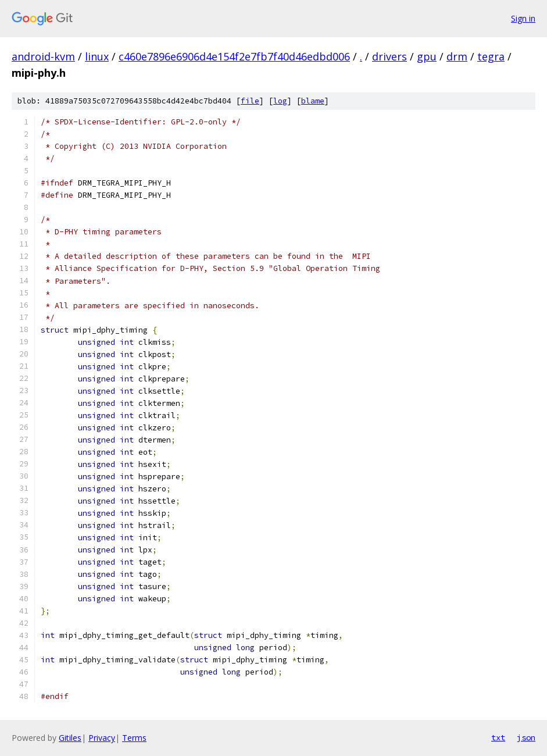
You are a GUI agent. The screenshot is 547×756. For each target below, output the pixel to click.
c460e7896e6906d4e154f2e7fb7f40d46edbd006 (234, 56)
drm (457, 56)
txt (498, 737)
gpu (427, 56)
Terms (134, 738)
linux (97, 56)
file (250, 101)
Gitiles (70, 738)
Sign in (523, 18)
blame (313, 101)
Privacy (102, 738)
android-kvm (43, 56)
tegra (491, 56)
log (280, 101)
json (526, 737)
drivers (389, 56)
